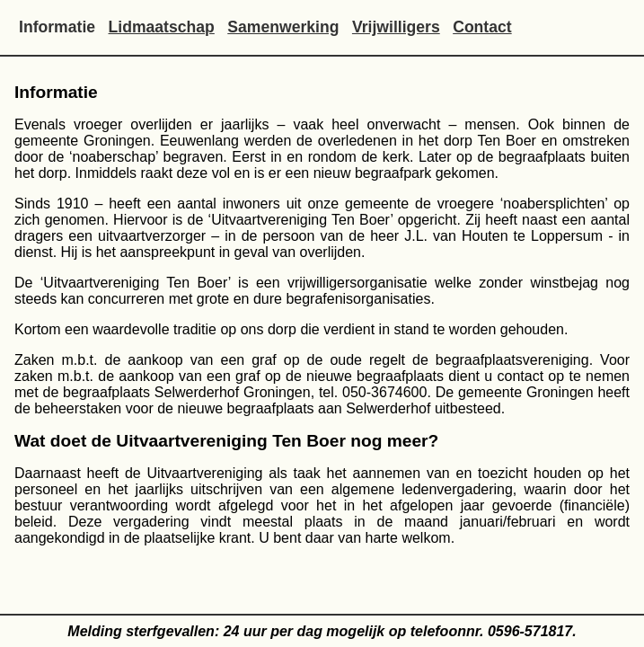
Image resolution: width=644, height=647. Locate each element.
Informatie (57, 27)
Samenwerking (283, 27)
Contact (482, 27)
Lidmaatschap (162, 27)
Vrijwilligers (396, 27)
